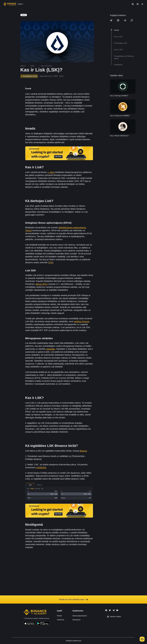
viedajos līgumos (82, 321)
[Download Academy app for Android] (43, 624)
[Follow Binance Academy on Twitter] (110, 610)
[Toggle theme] (142, 4)
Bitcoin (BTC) (42, 284)
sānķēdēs (51, 349)
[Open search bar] (132, 4)
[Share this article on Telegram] (125, 20)
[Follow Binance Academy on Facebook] (106, 610)
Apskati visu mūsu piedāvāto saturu (73, 599)
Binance (83, 451)
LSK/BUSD (41, 467)
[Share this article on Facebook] (118, 20)
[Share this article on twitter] (111, 20)
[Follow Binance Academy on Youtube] (117, 610)
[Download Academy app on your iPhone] (30, 624)
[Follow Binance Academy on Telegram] (114, 610)
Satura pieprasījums (80, 616)
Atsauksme (76, 620)
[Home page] (10, 4)
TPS (51, 262)
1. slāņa (51, 172)
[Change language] (138, 4)
